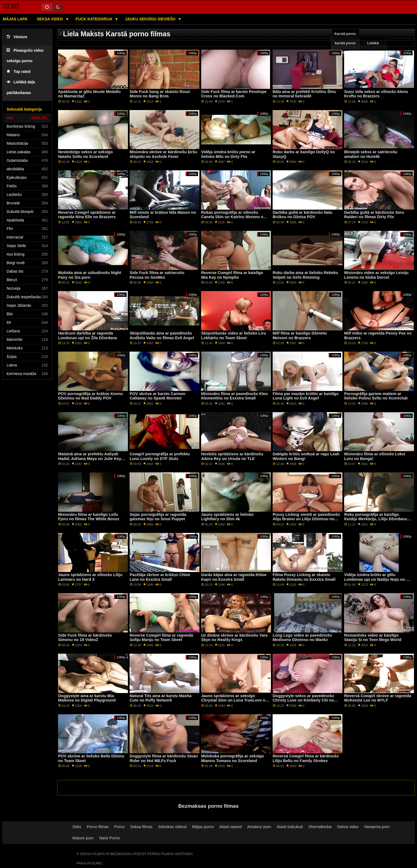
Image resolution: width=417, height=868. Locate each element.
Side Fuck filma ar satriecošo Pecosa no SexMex (157, 275)
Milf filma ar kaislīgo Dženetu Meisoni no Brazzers (300, 336)
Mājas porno (203, 827)
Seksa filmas (141, 827)
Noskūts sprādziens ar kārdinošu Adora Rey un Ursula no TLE (232, 456)
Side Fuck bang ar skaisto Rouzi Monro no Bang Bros (160, 94)
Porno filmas (98, 827)
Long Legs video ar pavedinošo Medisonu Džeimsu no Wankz (302, 638)
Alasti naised (230, 827)
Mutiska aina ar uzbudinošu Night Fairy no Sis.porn (90, 275)
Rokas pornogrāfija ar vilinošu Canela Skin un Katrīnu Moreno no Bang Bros (233, 217)
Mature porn (83, 838)
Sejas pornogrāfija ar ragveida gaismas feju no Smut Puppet (158, 517)
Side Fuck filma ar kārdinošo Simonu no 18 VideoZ (85, 638)
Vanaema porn (377, 827)
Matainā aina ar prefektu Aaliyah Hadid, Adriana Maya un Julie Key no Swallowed (90, 458)
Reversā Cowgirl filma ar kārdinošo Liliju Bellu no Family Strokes (306, 758)
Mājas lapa (15, 19)
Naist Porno (109, 838)
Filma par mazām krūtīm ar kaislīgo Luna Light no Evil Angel (305, 396)
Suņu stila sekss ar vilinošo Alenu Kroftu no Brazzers (376, 94)
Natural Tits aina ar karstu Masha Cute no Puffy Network (161, 698)
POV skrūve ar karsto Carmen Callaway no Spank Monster (157, 396)
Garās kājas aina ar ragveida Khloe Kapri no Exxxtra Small (234, 577)
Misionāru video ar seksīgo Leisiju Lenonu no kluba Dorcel (376, 275)
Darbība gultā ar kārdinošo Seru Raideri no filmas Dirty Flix (374, 215)
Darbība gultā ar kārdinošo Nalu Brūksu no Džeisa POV (302, 215)
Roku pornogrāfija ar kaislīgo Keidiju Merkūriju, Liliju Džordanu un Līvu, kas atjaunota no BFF (375, 519)
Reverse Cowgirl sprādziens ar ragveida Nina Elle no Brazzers (87, 215)
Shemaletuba (320, 827)
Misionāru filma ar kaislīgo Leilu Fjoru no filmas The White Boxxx (89, 517)
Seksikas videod (172, 827)
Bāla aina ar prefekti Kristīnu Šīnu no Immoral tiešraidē (304, 94)
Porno (119, 827)
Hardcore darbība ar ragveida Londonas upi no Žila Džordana (87, 336)
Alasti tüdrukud (290, 827)
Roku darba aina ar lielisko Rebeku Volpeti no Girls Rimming (305, 275)
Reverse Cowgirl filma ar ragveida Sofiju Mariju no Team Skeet (161, 638)
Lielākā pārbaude (373, 48)
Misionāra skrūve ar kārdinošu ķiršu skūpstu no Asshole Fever (163, 154)
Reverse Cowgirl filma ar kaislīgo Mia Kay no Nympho (232, 275)
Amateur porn (259, 827)
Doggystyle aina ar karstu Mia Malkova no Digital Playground (87, 698)
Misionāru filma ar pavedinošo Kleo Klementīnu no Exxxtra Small (234, 396)
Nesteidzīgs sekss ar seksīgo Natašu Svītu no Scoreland (85, 154)
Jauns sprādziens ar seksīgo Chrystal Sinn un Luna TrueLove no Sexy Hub (234, 700)
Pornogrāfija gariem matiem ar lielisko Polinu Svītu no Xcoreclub (376, 396)
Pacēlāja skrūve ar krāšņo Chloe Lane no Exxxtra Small (160, 577)
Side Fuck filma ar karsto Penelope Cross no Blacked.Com (234, 94)
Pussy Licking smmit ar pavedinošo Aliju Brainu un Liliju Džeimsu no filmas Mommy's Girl (306, 519)
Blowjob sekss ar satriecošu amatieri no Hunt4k (371, 154)
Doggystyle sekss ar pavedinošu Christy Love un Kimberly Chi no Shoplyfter (303, 700)
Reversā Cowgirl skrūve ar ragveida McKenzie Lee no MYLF (378, 698)
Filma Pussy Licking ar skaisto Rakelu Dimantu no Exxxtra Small (304, 577)
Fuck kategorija (94, 19)
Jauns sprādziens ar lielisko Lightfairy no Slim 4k (227, 517)
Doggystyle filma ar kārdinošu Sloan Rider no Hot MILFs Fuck (164, 758)
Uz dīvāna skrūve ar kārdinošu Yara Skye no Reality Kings (234, 638)
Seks (77, 827)
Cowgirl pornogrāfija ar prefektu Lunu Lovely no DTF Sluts (160, 456)
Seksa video (50, 19)
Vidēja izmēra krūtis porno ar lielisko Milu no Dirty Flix (228, 154)
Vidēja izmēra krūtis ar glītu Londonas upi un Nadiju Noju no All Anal (378, 579)
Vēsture (17, 37)
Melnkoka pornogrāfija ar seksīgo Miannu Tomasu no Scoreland (232, 758)
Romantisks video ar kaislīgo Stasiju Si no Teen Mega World (373, 638)
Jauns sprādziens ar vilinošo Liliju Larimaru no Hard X (90, 577)
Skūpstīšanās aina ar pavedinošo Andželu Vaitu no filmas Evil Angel (162, 336)
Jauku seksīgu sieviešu (151, 19)
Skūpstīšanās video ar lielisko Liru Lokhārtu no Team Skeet (233, 336)
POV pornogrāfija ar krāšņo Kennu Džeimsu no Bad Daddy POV (90, 396)
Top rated (19, 72)
